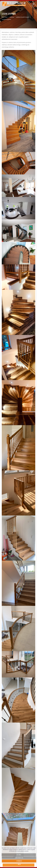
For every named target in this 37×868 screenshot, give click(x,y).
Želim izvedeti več (19, 858)
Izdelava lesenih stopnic (23, 17)
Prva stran (5, 17)
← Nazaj (19, 864)
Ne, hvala (19, 855)
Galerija (12, 17)
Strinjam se (19, 861)
